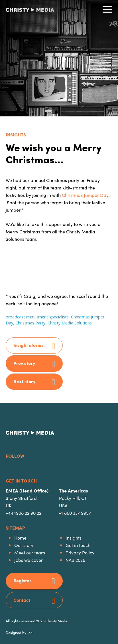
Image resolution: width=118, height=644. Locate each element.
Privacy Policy (80, 552)
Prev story (24, 363)
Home (20, 538)
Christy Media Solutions (70, 323)
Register (22, 580)
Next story (24, 381)
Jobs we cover (29, 560)
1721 (30, 632)
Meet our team (30, 552)
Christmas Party (30, 323)
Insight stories (29, 345)
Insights (16, 134)
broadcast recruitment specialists (37, 317)
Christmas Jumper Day (85, 195)
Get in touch (78, 545)
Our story (24, 545)
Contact (22, 600)
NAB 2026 (75, 560)
